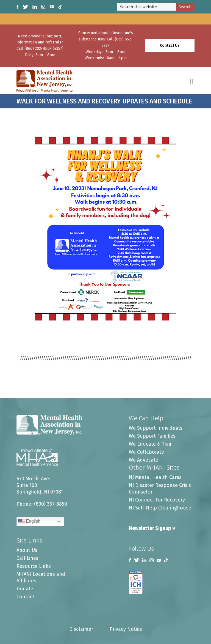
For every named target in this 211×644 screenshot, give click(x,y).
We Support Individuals (156, 428)
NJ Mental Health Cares (155, 477)
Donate (25, 589)
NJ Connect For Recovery (157, 500)
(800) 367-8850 (51, 504)
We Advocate (144, 460)
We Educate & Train (151, 444)
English (29, 522)
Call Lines (27, 558)
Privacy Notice (126, 629)
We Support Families (152, 436)
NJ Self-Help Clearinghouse (160, 508)
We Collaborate (146, 452)
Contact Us (170, 46)
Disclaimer (81, 629)
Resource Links (34, 566)
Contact (25, 597)
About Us (27, 550)
